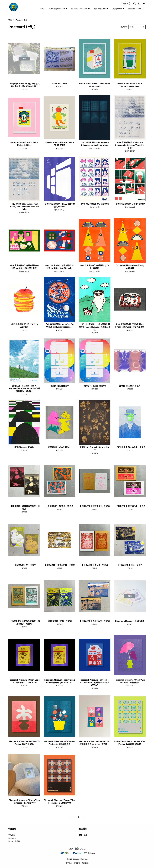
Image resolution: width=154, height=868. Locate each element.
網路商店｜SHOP (101, 9)
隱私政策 (77, 863)
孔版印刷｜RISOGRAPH (58, 9)
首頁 (10, 20)
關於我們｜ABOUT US (136, 9)
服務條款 (69, 863)
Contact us (12, 838)
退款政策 (85, 863)
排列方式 (124, 27)
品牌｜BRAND (118, 9)
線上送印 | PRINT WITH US (81, 9)
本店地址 (12, 835)
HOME (43, 9)
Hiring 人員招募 (14, 841)
